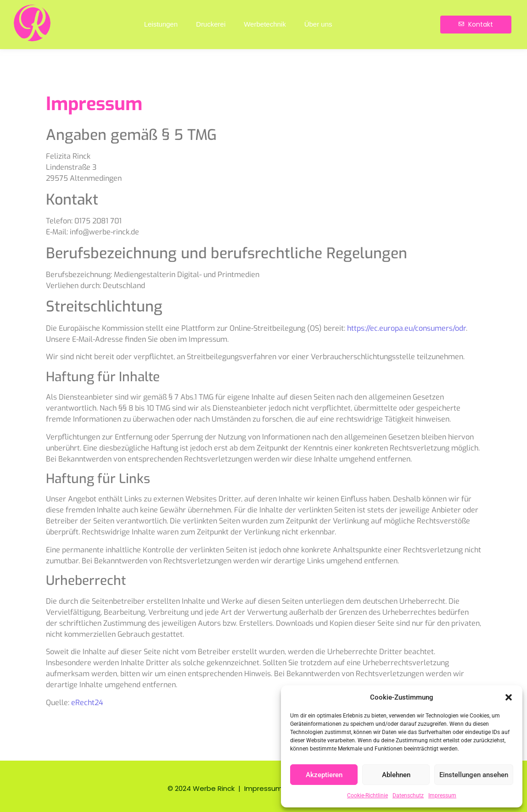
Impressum (442, 795)
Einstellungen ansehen (474, 775)
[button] (509, 697)
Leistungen (161, 24)
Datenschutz (408, 795)
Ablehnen (396, 775)
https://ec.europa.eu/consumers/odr (406, 328)
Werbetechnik (265, 24)
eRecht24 (87, 703)
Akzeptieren (324, 775)
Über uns (318, 24)
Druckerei (211, 24)
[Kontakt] (476, 25)
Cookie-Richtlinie (367, 795)
